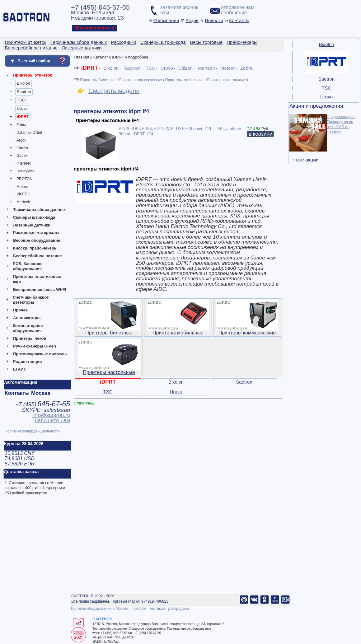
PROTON (24, 179)
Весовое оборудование (37, 240)
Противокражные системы (40, 354)
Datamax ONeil (29, 133)
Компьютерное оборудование (28, 328)
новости (139, 609)
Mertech (23, 202)
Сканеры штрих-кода (34, 217)
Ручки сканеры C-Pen (35, 346)
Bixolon (23, 83)
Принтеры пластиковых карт (37, 279)
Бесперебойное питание (38, 256)
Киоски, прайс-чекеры (35, 248)
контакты (157, 609)
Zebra (21, 125)
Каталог (101, 57)
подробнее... (140, 57)
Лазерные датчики (32, 225)
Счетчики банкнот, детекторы (31, 300)
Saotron (24, 92)
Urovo (22, 108)
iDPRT (23, 117)
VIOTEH (23, 194)
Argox (21, 140)
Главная (81, 57)
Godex (22, 156)
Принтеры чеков (30, 338)
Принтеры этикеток (33, 75)
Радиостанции (27, 362)
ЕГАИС (20, 369)
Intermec (24, 163)
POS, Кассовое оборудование (28, 266)
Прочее (20, 310)
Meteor (22, 187)
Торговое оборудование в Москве (99, 609)
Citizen (22, 148)
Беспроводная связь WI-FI (40, 289)
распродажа (178, 609)
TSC (21, 100)
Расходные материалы (36, 233)
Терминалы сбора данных (39, 210)
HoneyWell (26, 171)
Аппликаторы (27, 318)
